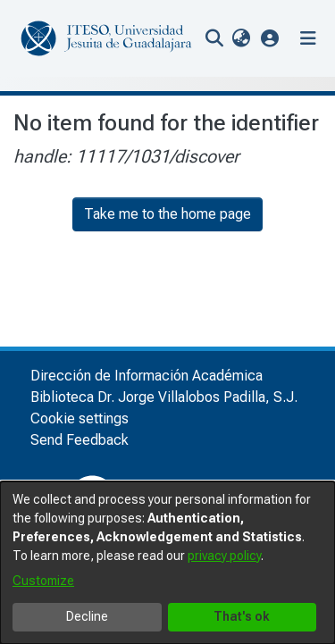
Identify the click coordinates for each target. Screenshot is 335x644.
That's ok (242, 616)
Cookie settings (80, 418)
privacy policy (224, 556)
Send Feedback (80, 440)
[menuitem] (241, 38)
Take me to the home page (167, 214)
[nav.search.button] (214, 38)
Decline (87, 616)
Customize (43, 581)
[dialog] (167, 563)
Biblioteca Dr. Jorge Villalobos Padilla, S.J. (164, 397)
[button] (270, 38)
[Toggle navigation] (308, 38)
